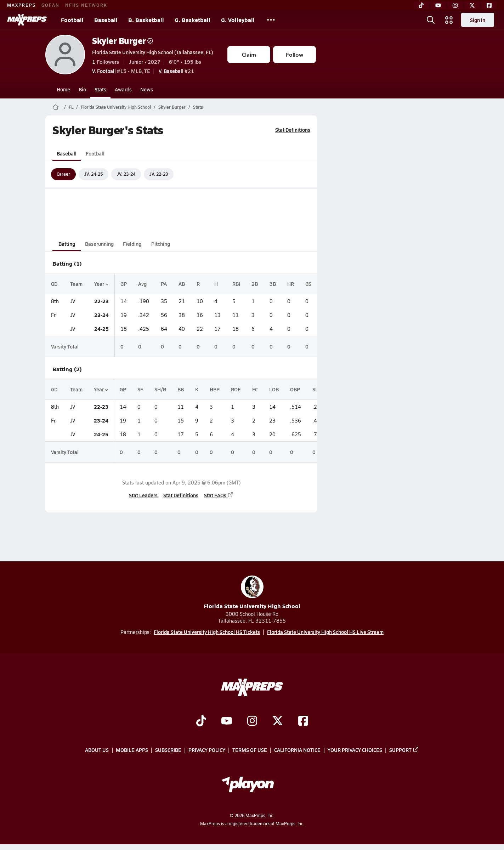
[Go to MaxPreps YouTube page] (227, 721)
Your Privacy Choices (355, 750)
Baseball (106, 20)
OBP (295, 389)
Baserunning (99, 244)
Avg (142, 284)
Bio (82, 89)
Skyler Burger (123, 41)
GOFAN (50, 5)
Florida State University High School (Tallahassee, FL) (153, 52)
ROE (236, 389)
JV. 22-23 (159, 174)
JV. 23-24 (126, 174)
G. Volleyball (238, 20)
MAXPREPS (21, 5)
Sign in (478, 20)
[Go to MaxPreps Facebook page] (303, 721)
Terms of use (250, 750)
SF (140, 389)
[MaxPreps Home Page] (56, 107)
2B (255, 284)
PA (164, 284)
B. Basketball (146, 20)
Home (63, 89)
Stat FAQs (219, 495)
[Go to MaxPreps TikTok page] (201, 721)
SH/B (160, 389)
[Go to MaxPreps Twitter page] (278, 721)
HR (291, 284)
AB (182, 284)
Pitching (161, 244)
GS (308, 284)
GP (124, 284)
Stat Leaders (143, 495)
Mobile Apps (132, 750)
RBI (236, 284)
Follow (295, 54)
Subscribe (168, 750)
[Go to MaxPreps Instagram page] (252, 721)
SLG (317, 389)
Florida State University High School (116, 107)
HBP (215, 389)
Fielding (132, 244)
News (147, 89)
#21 (176, 71)
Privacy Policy (207, 750)
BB (181, 389)
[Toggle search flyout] (431, 20)
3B (273, 284)
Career (63, 174)
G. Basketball (192, 20)
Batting (67, 244)
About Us (97, 750)
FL (71, 107)
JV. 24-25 (94, 174)
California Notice (297, 750)
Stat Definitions (293, 130)
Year (101, 284)
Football (72, 20)
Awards (123, 89)
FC (255, 389)
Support (404, 750)
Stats (100, 89)
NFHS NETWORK (86, 5)
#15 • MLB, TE (121, 71)
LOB (274, 389)
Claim (249, 54)
